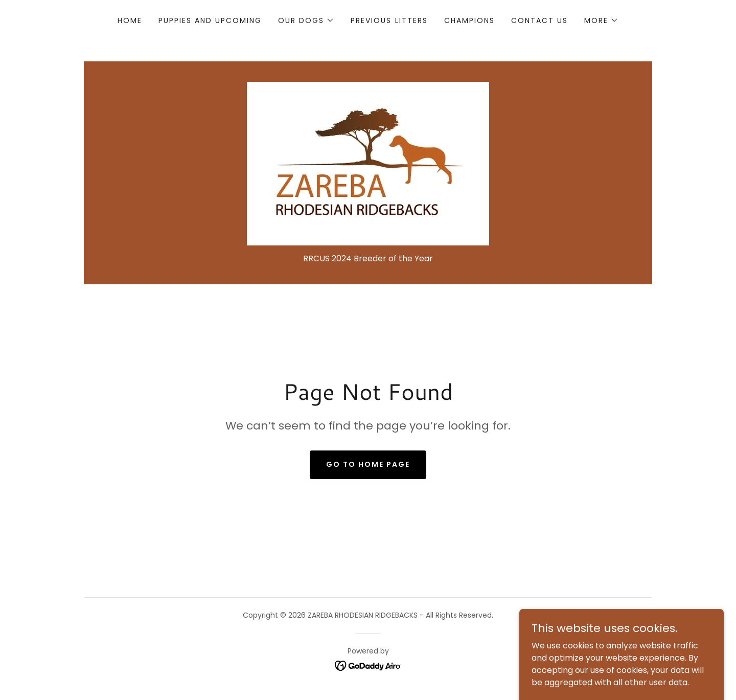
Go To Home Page (368, 464)
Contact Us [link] (539, 20)
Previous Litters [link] (389, 20)
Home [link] (130, 20)
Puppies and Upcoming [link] (210, 20)
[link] (368, 163)
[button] (306, 20)
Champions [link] (469, 20)
